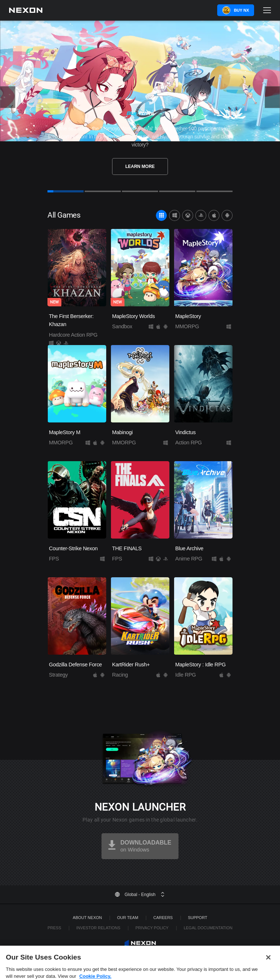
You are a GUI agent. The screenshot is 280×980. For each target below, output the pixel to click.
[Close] (268, 962)
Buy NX (241, 10)
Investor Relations (98, 928)
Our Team (128, 918)
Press (54, 928)
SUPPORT (198, 918)
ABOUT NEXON (87, 918)
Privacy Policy (152, 928)
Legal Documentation (208, 928)
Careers (163, 918)
